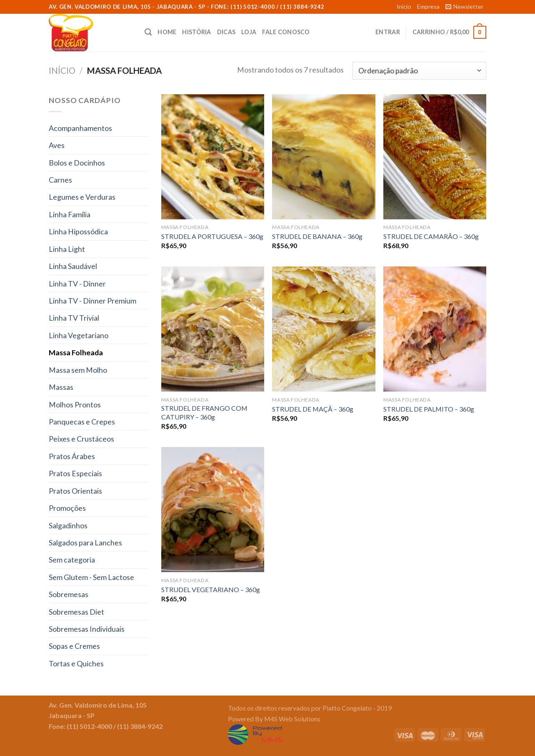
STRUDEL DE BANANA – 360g (317, 236)
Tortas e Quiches (76, 663)
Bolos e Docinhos (77, 163)
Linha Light (67, 249)
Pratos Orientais (75, 491)
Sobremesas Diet (76, 612)
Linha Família (70, 214)
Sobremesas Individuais (87, 629)
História (196, 32)
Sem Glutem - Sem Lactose (91, 577)
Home (167, 32)
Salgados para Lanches (85, 543)
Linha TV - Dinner (77, 284)
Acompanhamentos (80, 128)
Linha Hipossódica (78, 231)
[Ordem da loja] (419, 71)
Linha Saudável (73, 266)
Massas (61, 387)
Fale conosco (286, 32)
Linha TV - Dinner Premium (92, 301)
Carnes (60, 180)
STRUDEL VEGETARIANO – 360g (211, 589)
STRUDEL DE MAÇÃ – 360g (313, 409)
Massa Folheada (76, 352)
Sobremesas (69, 594)
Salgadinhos (68, 525)
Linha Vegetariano (79, 335)
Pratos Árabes (72, 456)
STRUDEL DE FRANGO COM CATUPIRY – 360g (204, 412)
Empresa (428, 6)
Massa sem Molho (78, 370)
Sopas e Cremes (74, 646)
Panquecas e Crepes (82, 422)
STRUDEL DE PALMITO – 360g (429, 409)
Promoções (67, 508)
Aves (57, 145)
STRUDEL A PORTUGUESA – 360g (212, 236)
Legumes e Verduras (82, 197)
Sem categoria (72, 560)
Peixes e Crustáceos (81, 439)
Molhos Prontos (75, 404)
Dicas (226, 32)
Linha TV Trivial (74, 318)
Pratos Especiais (75, 473)
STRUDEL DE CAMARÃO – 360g (431, 236)
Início (404, 6)
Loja (249, 32)
